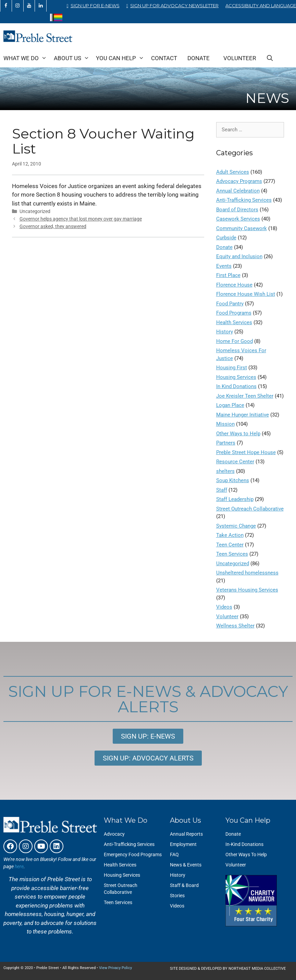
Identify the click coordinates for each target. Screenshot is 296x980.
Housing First (232, 368)
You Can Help (122, 58)
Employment (183, 844)
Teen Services (232, 554)
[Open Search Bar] (270, 58)
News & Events (186, 865)
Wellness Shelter (235, 626)
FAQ (174, 855)
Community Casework (242, 228)
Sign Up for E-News (95, 5)
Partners (226, 443)
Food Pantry (230, 304)
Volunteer (240, 58)
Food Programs (234, 313)
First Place (228, 275)
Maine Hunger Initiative (243, 415)
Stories (177, 896)
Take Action (230, 535)
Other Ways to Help (238, 434)
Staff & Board (184, 885)
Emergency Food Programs (133, 855)
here (19, 866)
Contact (164, 58)
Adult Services (233, 172)
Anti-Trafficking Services (244, 200)
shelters (225, 471)
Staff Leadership (235, 499)
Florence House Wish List (246, 294)
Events (224, 266)
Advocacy (114, 834)
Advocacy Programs (239, 181)
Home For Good (235, 341)
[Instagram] (18, 6)
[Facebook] (6, 6)
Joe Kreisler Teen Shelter (245, 396)
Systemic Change (236, 526)
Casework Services (238, 219)
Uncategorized (233, 564)
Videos (224, 607)
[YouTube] (29, 6)
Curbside (226, 238)
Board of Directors (237, 210)
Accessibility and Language (261, 5)
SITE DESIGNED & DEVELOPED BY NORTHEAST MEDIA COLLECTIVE (228, 969)
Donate (199, 58)
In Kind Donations (236, 386)
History (225, 332)
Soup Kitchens (233, 480)
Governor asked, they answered (53, 227)
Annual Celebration (238, 191)
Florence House (234, 285)
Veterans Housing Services (247, 590)
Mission (225, 424)
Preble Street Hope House (246, 452)
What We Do (27, 58)
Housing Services (236, 377)
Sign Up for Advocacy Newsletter (174, 5)
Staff (222, 490)
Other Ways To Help (246, 855)
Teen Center (230, 545)
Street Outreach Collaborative (250, 509)
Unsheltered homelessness (247, 573)
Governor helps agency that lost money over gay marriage (81, 219)
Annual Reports (186, 834)
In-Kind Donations (244, 844)
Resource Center (235, 462)
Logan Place (230, 405)
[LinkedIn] (41, 6)
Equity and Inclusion (239, 256)
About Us (73, 58)
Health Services (234, 322)
